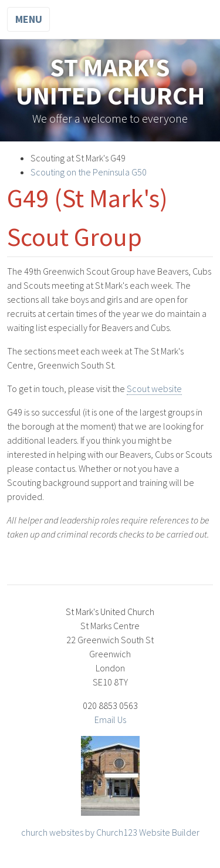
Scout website (154, 389)
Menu (29, 19)
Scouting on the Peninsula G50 (89, 172)
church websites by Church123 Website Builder (110, 832)
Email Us (110, 720)
